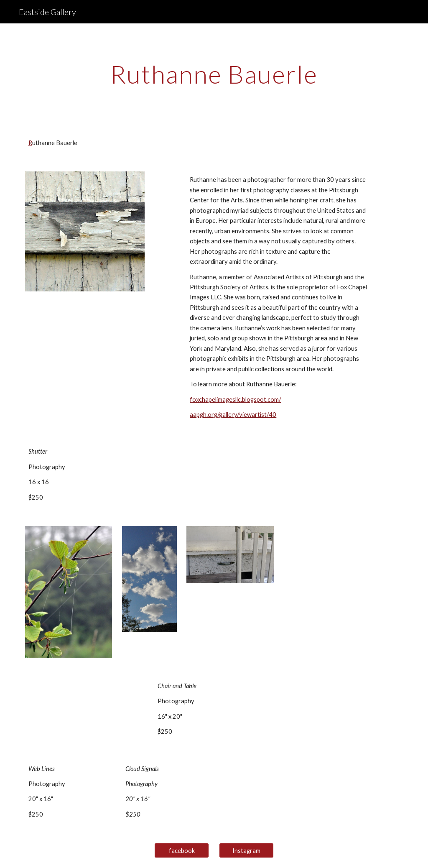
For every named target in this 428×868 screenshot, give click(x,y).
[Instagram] (246, 850)
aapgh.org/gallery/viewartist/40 (233, 415)
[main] (214, 74)
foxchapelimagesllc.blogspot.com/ (235, 400)
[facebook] (182, 850)
